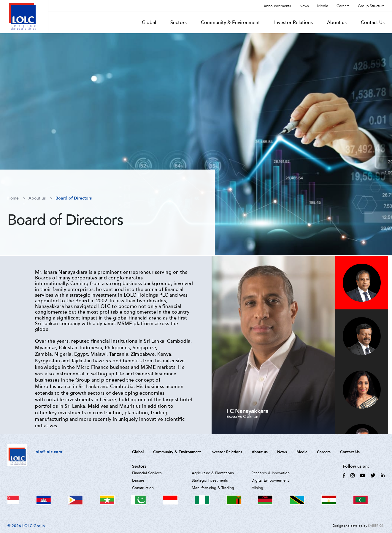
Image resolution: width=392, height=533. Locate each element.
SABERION (376, 526)
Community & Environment (230, 23)
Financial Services (147, 473)
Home (13, 198)
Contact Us (373, 23)
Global (149, 23)
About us (337, 23)
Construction (143, 488)
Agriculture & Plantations (213, 473)
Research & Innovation (270, 473)
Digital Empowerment (270, 480)
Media (323, 6)
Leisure (138, 480)
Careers (343, 6)
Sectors (178, 23)
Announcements (277, 6)
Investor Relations (293, 23)
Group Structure (371, 6)
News (304, 6)
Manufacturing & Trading (213, 488)
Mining (257, 488)
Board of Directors (74, 198)
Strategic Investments (210, 480)
